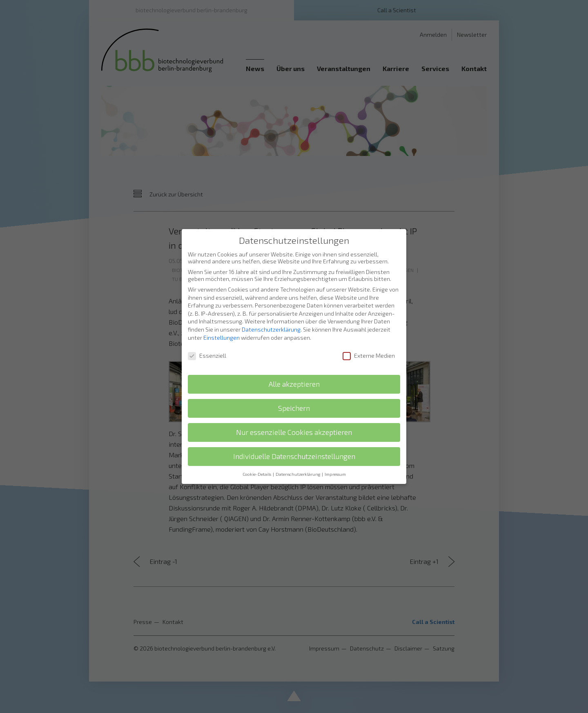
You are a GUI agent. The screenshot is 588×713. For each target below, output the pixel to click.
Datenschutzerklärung (271, 321)
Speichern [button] (294, 400)
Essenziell (207, 347)
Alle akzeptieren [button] (294, 375)
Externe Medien (369, 347)
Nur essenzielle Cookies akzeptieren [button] (294, 424)
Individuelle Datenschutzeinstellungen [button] (294, 448)
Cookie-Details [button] (257, 466)
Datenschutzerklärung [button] (298, 466)
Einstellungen (222, 329)
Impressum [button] (335, 466)
